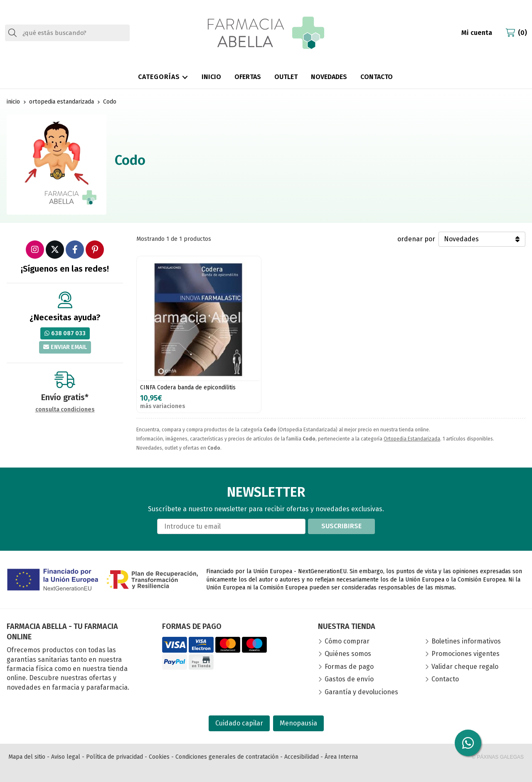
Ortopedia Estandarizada (412, 439)
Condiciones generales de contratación (227, 757)
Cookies (159, 757)
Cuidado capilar (239, 723)
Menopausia (298, 723)
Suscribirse (341, 526)
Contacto (445, 679)
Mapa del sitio (27, 757)
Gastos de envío (349, 679)
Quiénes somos (348, 654)
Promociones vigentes (465, 654)
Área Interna (341, 757)
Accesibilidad (302, 757)
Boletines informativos (466, 641)
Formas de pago (349, 667)
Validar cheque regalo (465, 667)
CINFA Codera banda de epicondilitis (188, 387)
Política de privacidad (115, 757)
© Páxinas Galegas (498, 757)
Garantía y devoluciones (361, 692)
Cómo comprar (347, 641)
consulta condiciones (65, 410)
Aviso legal (66, 757)
